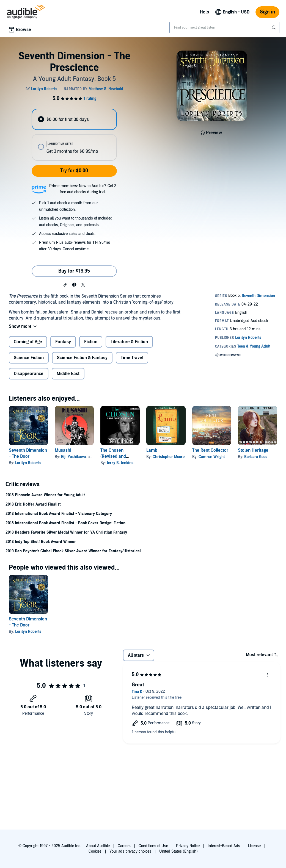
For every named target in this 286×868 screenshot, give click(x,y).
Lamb (152, 450)
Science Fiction (29, 358)
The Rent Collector (210, 450)
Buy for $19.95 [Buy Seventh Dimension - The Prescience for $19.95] (74, 271)
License (254, 846)
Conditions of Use (153, 846)
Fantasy (63, 342)
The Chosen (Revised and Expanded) (113, 456)
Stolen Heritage (253, 450)
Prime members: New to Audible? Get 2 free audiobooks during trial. (83, 189)
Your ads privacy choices (130, 851)
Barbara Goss (256, 457)
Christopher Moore (169, 457)
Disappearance (29, 374)
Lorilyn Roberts (28, 463)
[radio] (74, 119)
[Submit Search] (274, 27)
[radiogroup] (74, 135)
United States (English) (178, 851)
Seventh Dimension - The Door (28, 622)
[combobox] (224, 27)
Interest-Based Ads (224, 846)
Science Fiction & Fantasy (82, 358)
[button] (65, 284)
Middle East (68, 374)
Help (204, 12)
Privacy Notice (188, 846)
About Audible (98, 846)
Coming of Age (28, 342)
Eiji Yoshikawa (73, 457)
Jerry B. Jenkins (120, 463)
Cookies (95, 851)
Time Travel (132, 358)
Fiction (91, 342)
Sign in (267, 12)
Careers (124, 846)
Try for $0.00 (74, 171)
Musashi (63, 450)
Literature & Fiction (129, 342)
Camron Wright (212, 457)
